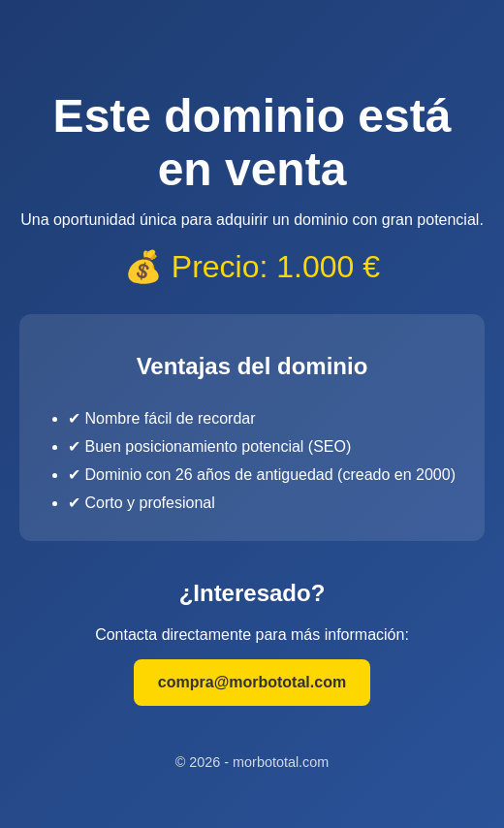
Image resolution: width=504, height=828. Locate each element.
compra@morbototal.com (252, 682)
